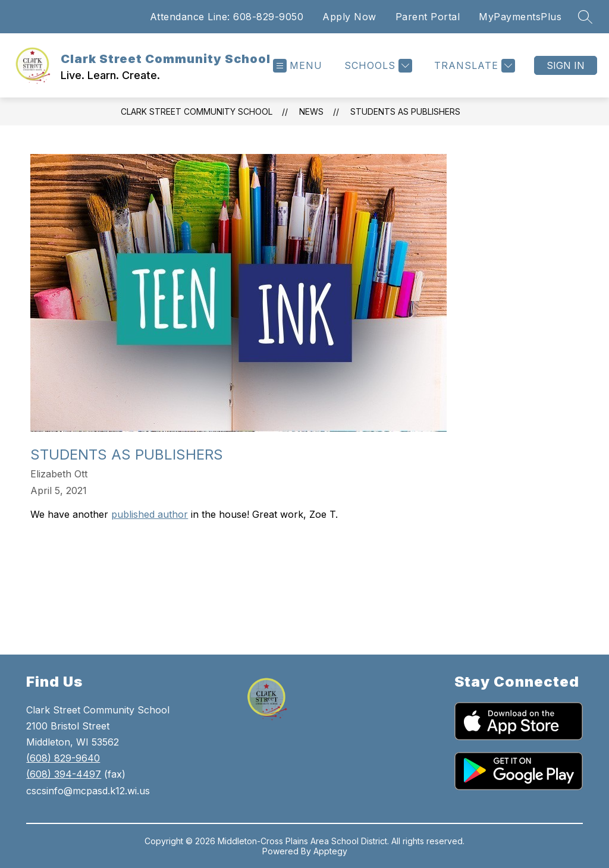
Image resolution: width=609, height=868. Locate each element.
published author (150, 514)
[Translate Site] (473, 66)
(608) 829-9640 (63, 758)
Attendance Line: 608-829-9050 (227, 17)
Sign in (566, 65)
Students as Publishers (405, 111)
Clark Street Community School (197, 111)
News (311, 111)
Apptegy (330, 851)
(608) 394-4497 (64, 774)
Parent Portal (428, 17)
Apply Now (349, 17)
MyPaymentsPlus (520, 17)
